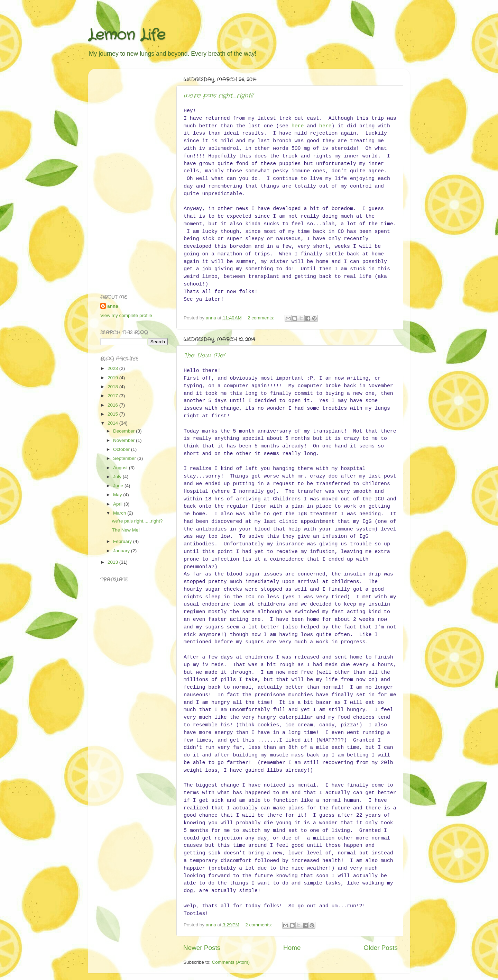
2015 (113, 414)
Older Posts (381, 948)
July (118, 477)
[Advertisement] (128, 178)
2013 (113, 562)
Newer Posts (202, 948)
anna (113, 306)
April (118, 504)
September (125, 458)
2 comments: (262, 318)
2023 (113, 368)
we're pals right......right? (219, 96)
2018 (113, 387)
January (122, 551)
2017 (113, 396)
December (124, 431)
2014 (113, 423)
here (298, 126)
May (118, 495)
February (123, 541)
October (122, 449)
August (121, 468)
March (120, 513)
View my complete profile (126, 315)
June (119, 486)
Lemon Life (127, 35)
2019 (113, 378)
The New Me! (204, 355)
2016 (113, 405)
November (124, 440)
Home (292, 948)
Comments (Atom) (231, 962)
